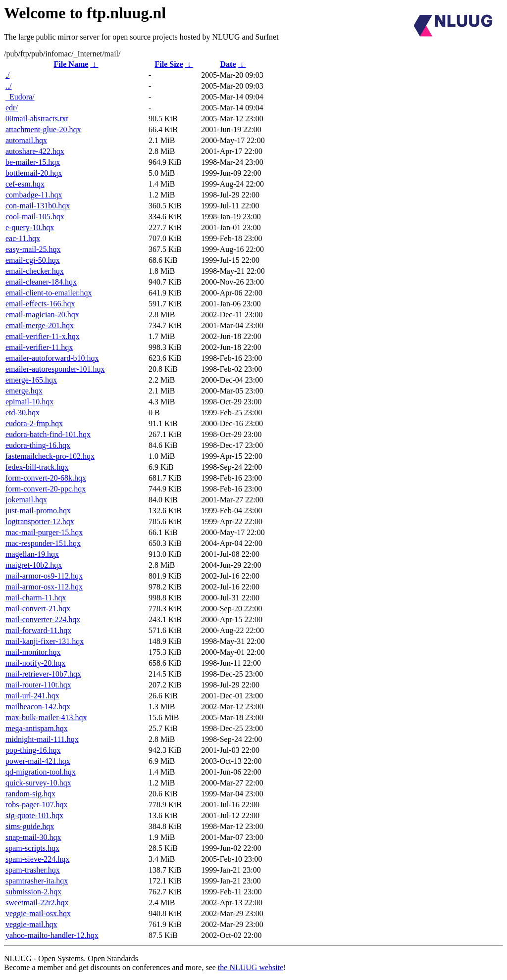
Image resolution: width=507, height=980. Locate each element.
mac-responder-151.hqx (43, 543)
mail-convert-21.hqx (38, 609)
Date (228, 64)
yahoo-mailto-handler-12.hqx (52, 935)
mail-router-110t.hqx (38, 685)
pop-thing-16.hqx (33, 750)
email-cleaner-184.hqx (41, 282)
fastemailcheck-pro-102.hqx (50, 456)
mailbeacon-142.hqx (38, 707)
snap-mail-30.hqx (33, 837)
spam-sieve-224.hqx (37, 859)
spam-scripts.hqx (32, 848)
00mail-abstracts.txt (37, 119)
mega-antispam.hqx (37, 728)
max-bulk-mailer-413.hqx (46, 717)
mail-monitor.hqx (33, 652)
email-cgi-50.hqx (33, 260)
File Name (71, 64)
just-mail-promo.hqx (38, 511)
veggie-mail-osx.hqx (38, 913)
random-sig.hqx (30, 794)
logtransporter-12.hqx (40, 521)
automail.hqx (26, 140)
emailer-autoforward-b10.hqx (52, 358)
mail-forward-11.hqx (38, 630)
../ (8, 86)
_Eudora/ (20, 97)
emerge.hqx (24, 391)
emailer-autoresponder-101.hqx (55, 369)
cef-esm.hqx (25, 184)
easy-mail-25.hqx (33, 249)
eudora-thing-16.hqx (38, 445)
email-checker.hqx (35, 271)
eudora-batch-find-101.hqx (48, 434)
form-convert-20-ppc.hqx (46, 489)
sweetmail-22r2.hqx (37, 903)
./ (7, 75)
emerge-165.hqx (31, 380)
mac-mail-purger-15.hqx (44, 532)
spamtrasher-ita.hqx (37, 881)
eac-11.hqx (23, 238)
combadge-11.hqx (34, 195)
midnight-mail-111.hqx (42, 739)
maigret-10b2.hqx (34, 565)
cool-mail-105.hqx (35, 217)
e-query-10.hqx (30, 227)
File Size (169, 64)
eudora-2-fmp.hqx (34, 423)
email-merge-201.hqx (40, 325)
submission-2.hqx (33, 892)
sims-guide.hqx (30, 826)
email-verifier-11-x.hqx (43, 336)
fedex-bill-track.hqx (37, 467)
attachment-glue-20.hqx (43, 129)
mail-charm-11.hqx (36, 598)
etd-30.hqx (23, 413)
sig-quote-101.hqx (34, 815)
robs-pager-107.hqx (36, 805)
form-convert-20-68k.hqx (46, 478)
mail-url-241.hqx (32, 696)
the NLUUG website (251, 967)
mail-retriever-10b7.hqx (43, 674)
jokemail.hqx (26, 500)
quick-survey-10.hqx (38, 783)
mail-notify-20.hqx (35, 663)
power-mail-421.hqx (38, 761)
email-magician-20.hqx (42, 315)
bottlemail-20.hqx (34, 173)
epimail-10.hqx (29, 402)
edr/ (12, 108)
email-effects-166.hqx (40, 304)
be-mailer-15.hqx (33, 162)
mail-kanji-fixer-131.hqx (45, 641)
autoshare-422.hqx (35, 151)
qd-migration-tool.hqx (41, 772)
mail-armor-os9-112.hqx (44, 576)
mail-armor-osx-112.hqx (44, 587)
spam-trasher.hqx (33, 870)
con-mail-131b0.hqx (38, 206)
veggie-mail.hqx (31, 924)
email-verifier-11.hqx (39, 347)
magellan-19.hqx (32, 554)
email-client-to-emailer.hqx (49, 293)
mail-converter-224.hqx (43, 619)
